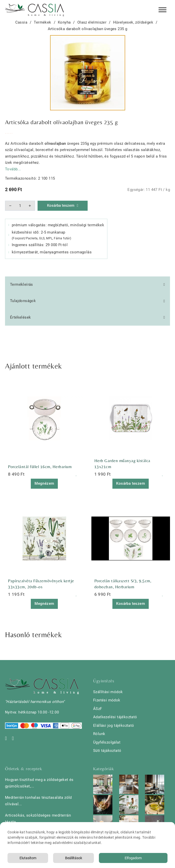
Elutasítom (28, 858)
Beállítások (74, 858)
